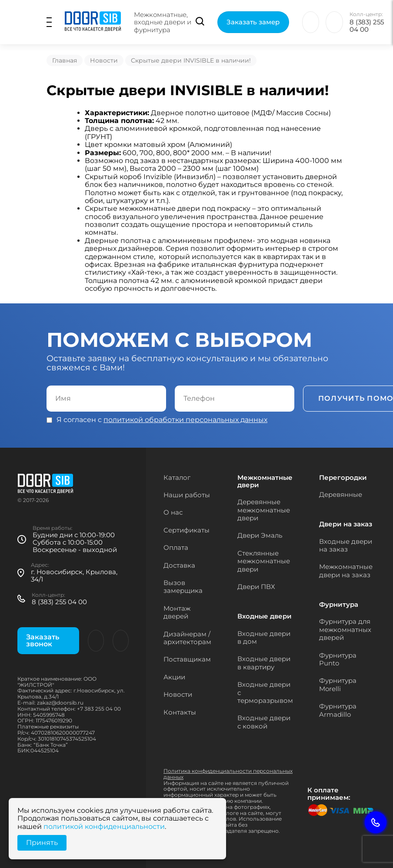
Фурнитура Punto (338, 659)
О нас (173, 512)
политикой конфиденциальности (104, 826)
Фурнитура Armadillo (338, 710)
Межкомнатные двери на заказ (346, 570)
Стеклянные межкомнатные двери (264, 561)
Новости (104, 60)
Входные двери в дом (264, 637)
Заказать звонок (43, 640)
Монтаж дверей (177, 612)
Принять (42, 843)
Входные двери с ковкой (264, 722)
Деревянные (341, 494)
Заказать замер (253, 22)
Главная (65, 60)
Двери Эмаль (260, 535)
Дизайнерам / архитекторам (187, 638)
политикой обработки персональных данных (185, 420)
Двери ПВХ (256, 587)
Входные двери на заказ (346, 545)
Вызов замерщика (183, 587)
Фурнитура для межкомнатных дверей (345, 629)
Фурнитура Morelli (338, 684)
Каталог (177, 477)
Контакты (180, 712)
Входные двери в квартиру (264, 663)
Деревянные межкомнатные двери (264, 510)
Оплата (176, 547)
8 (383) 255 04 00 (367, 26)
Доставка (179, 565)
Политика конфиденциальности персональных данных (228, 774)
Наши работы (187, 495)
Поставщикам (187, 659)
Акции (174, 677)
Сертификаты (187, 530)
